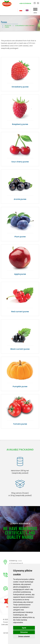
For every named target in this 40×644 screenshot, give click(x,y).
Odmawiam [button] (24, 632)
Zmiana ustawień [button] (24, 636)
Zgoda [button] (24, 628)
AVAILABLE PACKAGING (20, 450)
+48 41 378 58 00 (25, 3)
